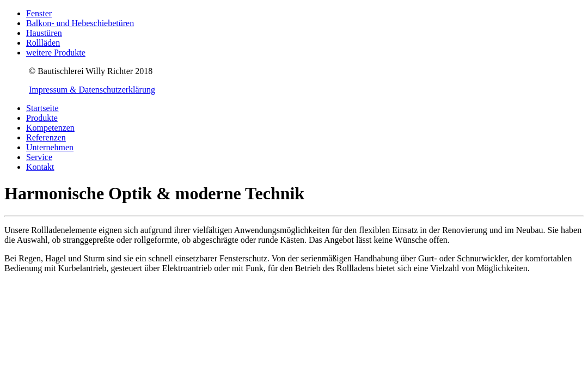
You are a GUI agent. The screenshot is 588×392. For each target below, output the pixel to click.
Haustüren (44, 33)
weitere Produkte (56, 53)
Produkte (42, 118)
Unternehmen (50, 147)
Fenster (39, 13)
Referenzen (46, 137)
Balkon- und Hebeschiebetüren (80, 23)
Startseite (42, 108)
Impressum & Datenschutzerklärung (92, 90)
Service (39, 157)
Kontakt (40, 167)
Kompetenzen (50, 128)
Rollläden (43, 43)
